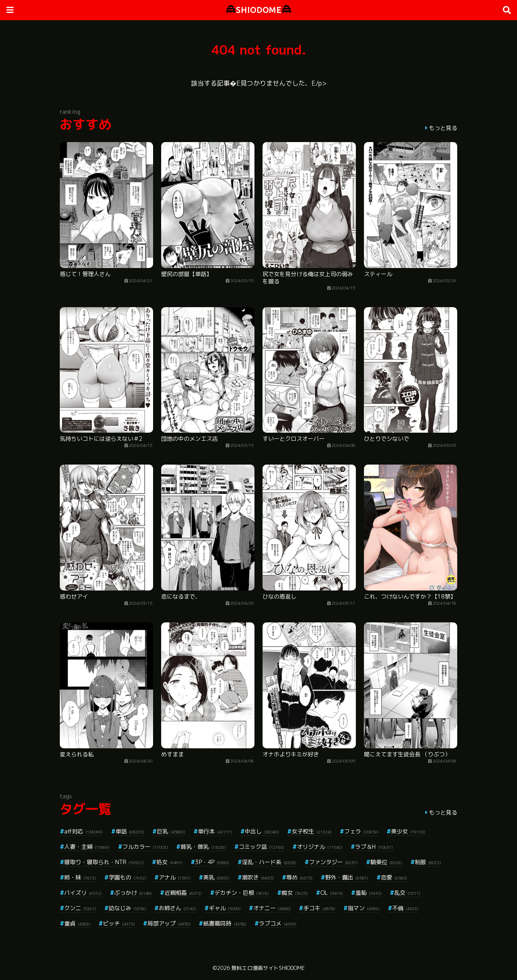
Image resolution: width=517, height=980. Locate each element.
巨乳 (171, 831)
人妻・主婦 (87, 847)
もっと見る (443, 128)
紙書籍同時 (225, 923)
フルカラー (145, 847)
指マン (364, 908)
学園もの (127, 877)
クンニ (80, 908)
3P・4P (212, 862)
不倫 (405, 908)
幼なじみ (127, 908)
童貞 (77, 923)
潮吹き (258, 877)
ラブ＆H (374, 847)
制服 (428, 862)
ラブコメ (278, 923)
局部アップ (169, 923)
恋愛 (394, 877)
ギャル (225, 908)
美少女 (408, 831)
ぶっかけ (133, 893)
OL (332, 893)
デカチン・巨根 (242, 893)
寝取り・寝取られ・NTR (104, 862)
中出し (262, 831)
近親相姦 (183, 893)
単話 (130, 831)
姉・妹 (80, 877)
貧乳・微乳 (203, 847)
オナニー (272, 908)
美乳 (216, 877)
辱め (299, 877)
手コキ (319, 908)
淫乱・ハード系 (269, 862)
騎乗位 (386, 862)
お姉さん (178, 908)
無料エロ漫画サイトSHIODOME (268, 968)
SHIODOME (259, 10)
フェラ (361, 831)
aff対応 (84, 831)
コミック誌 (262, 847)
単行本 (215, 831)
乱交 (407, 893)
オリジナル (320, 847)
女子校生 (312, 831)
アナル (175, 877)
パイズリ (83, 893)
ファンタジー (333, 862)
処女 (169, 862)
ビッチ (119, 923)
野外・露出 (347, 877)
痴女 (295, 893)
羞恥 (369, 893)
